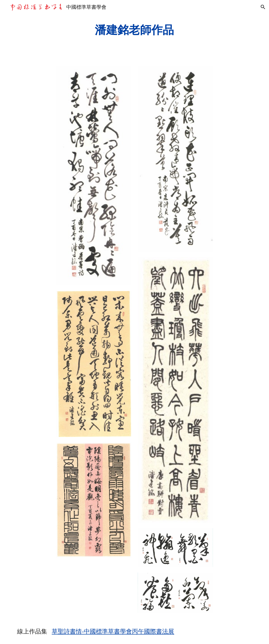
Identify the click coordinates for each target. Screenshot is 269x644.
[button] (263, 7)
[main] (134, 30)
